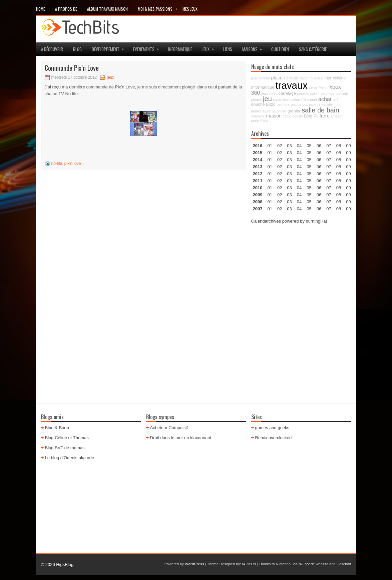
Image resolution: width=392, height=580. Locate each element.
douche (258, 104)
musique (316, 78)
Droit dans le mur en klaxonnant (181, 438)
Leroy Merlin (319, 87)
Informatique (180, 49)
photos (257, 100)
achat (325, 99)
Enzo (271, 104)
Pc (316, 116)
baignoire (279, 111)
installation (292, 100)
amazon (337, 116)
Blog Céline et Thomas (67, 438)
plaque (296, 104)
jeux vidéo (269, 93)
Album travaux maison (107, 9)
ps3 (335, 100)
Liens (228, 49)
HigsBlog (65, 564)
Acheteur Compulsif (169, 428)
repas (277, 100)
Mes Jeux (190, 9)
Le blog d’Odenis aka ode (70, 458)
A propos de (66, 9)
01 (270, 146)
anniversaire (261, 111)
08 (339, 160)
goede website (316, 564)
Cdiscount (309, 100)
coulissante (311, 104)
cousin (298, 116)
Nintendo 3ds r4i (289, 564)
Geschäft (344, 564)
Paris (264, 120)
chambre (258, 116)
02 (280, 146)
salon (304, 78)
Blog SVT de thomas (65, 448)
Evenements (148, 47)
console (342, 93)
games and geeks (272, 428)
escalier (328, 104)
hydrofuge (326, 93)
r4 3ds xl (249, 564)
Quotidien (280, 49)
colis (314, 93)
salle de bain (320, 110)
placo (277, 78)
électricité (291, 78)
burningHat (317, 221)
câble (287, 116)
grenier (294, 111)
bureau (264, 78)
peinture (283, 104)
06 (319, 160)
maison (274, 116)
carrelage (287, 93)
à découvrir (52, 49)
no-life (57, 164)
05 (309, 167)
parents (303, 93)
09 (348, 153)
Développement (110, 47)
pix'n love (73, 164)
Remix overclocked (274, 438)
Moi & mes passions (160, 8)
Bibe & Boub (57, 428)
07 (329, 160)
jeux (210, 47)
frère (325, 116)
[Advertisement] (301, 272)
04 (299, 146)
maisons (254, 47)
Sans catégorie (313, 49)
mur (328, 78)
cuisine (339, 78)
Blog (77, 49)
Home (41, 9)
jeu (267, 99)
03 (289, 146)
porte (255, 120)
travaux (292, 85)
